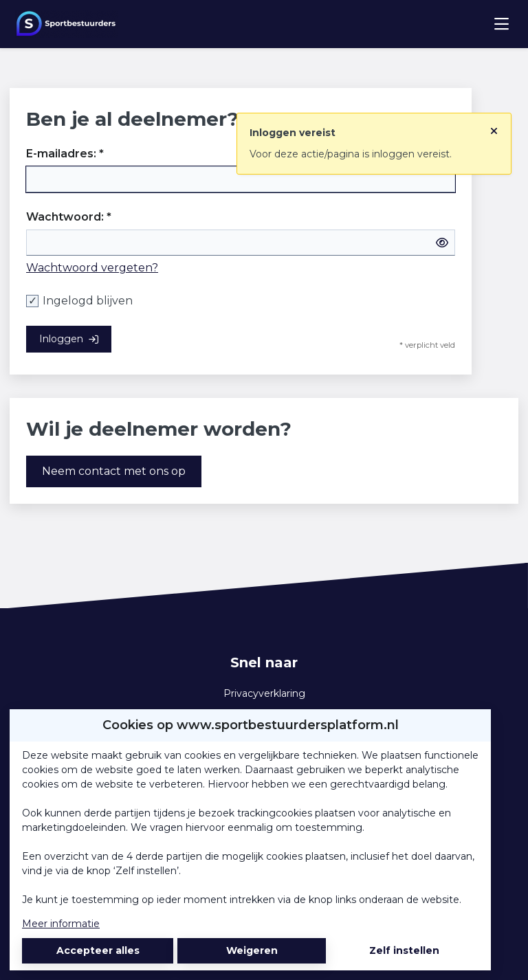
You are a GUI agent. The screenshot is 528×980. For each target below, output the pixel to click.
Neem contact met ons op (114, 471)
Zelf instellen (404, 950)
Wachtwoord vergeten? (92, 268)
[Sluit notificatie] (494, 126)
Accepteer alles (98, 950)
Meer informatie (61, 924)
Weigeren (252, 950)
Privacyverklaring (264, 693)
